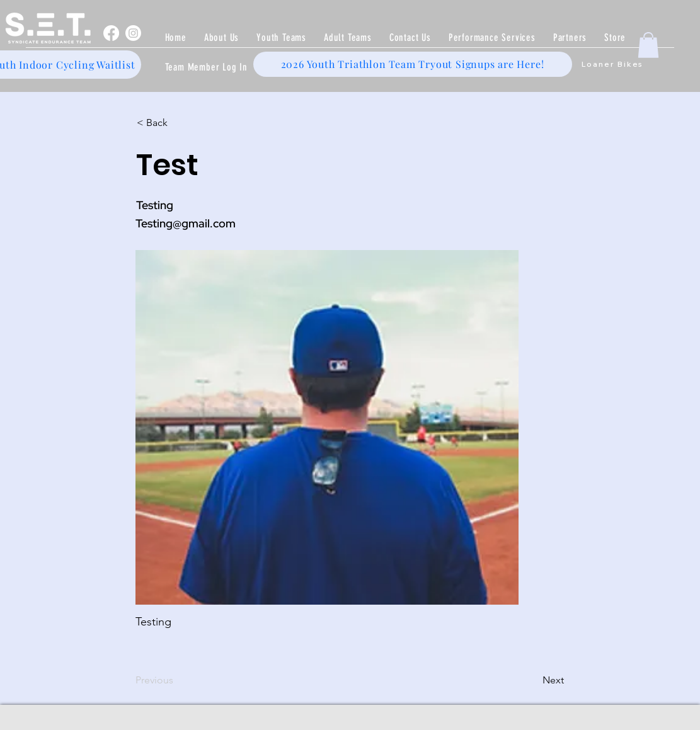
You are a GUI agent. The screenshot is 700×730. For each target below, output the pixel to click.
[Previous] (177, 681)
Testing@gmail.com (186, 223)
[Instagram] (133, 33)
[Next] (532, 681)
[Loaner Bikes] (613, 64)
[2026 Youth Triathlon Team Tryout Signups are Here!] (413, 64)
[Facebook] (111, 33)
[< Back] (178, 123)
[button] (281, 37)
